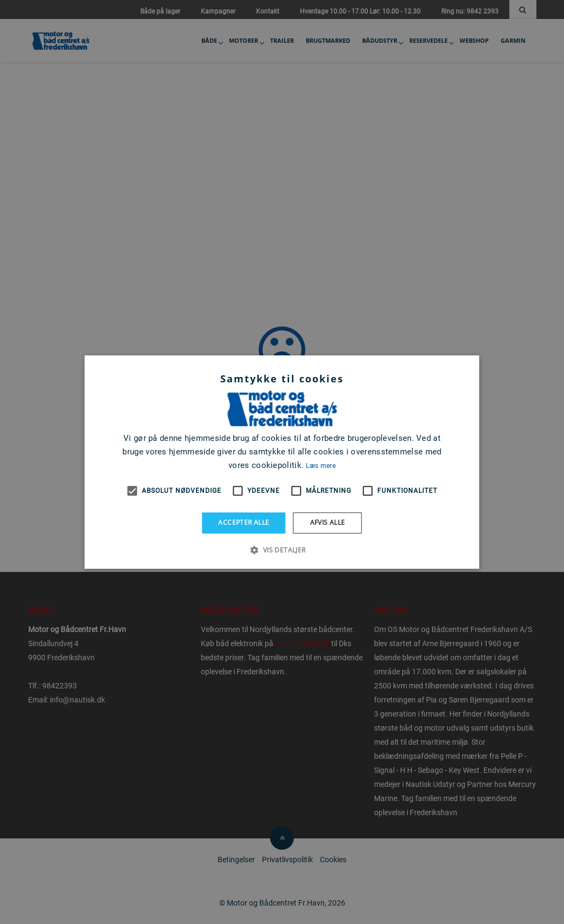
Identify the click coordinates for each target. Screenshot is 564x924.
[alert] (282, 462)
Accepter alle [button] (244, 522)
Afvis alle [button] (328, 522)
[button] (282, 550)
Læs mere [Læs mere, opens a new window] (320, 466)
